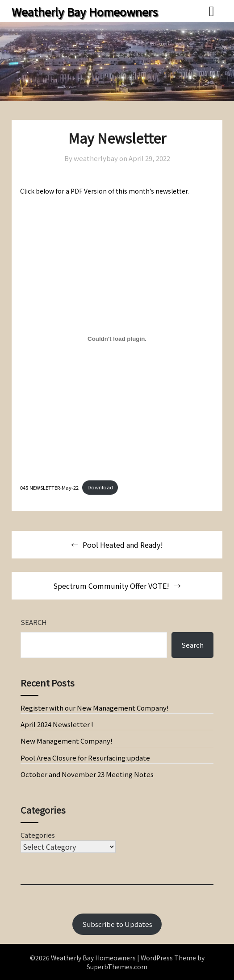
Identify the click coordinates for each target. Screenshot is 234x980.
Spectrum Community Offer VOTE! (111, 586)
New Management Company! (67, 741)
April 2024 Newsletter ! (57, 724)
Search (34, 622)
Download (100, 487)
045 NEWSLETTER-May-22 (49, 487)
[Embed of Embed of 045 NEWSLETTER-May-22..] (117, 339)
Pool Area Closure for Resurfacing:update (85, 758)
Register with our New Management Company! (95, 708)
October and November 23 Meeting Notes (87, 774)
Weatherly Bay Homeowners (85, 12)
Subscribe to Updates (117, 924)
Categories (38, 835)
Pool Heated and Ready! (123, 545)
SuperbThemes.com (117, 967)
